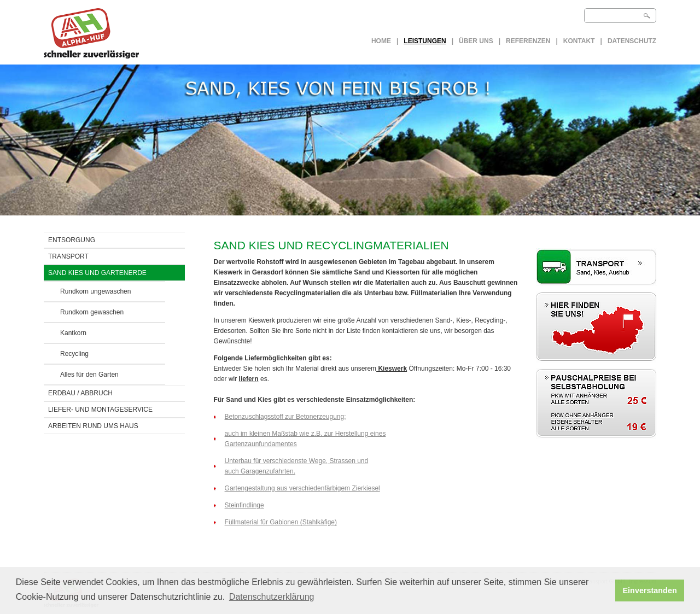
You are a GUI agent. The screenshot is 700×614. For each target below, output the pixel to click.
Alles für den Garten (89, 375)
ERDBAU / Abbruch (80, 393)
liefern (249, 379)
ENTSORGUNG (72, 240)
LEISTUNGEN (425, 41)
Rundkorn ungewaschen (95, 291)
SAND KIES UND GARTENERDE (97, 273)
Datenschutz (632, 41)
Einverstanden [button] (650, 590)
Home (381, 41)
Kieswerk (392, 369)
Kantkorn (73, 333)
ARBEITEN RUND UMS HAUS (93, 426)
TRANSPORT (68, 256)
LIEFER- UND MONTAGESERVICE (100, 410)
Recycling (74, 354)
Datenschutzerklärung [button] (272, 597)
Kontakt (579, 41)
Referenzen (528, 41)
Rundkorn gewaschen (92, 312)
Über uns (476, 41)
